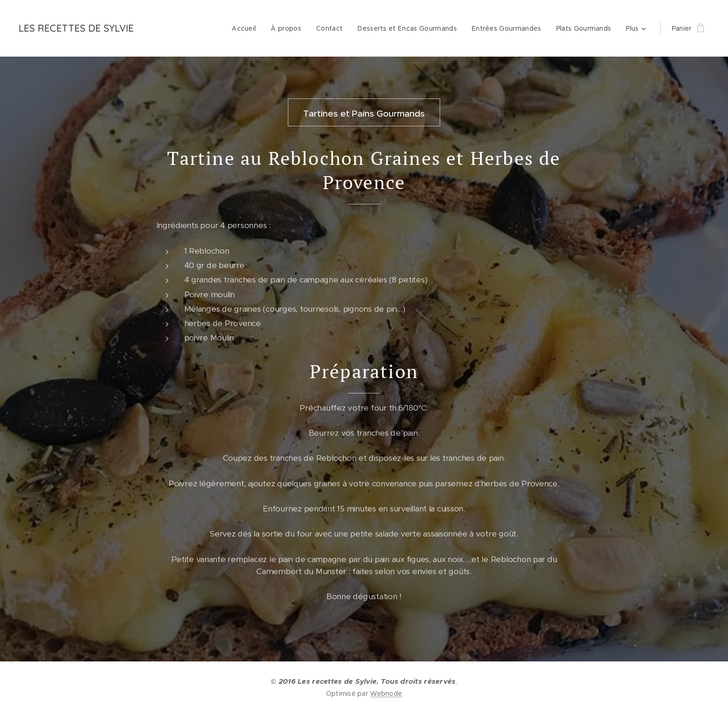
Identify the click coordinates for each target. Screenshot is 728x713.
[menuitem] (246, 28)
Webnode (386, 693)
